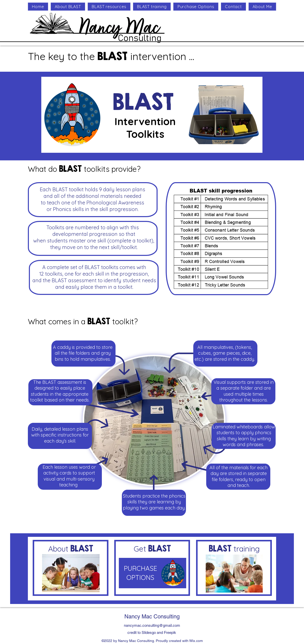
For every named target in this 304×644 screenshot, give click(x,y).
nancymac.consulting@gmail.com (152, 625)
